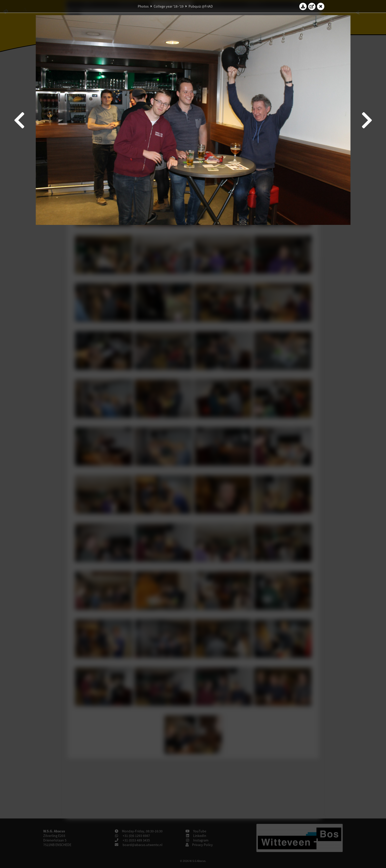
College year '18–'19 (169, 6)
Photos (143, 6)
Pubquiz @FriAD (201, 6)
